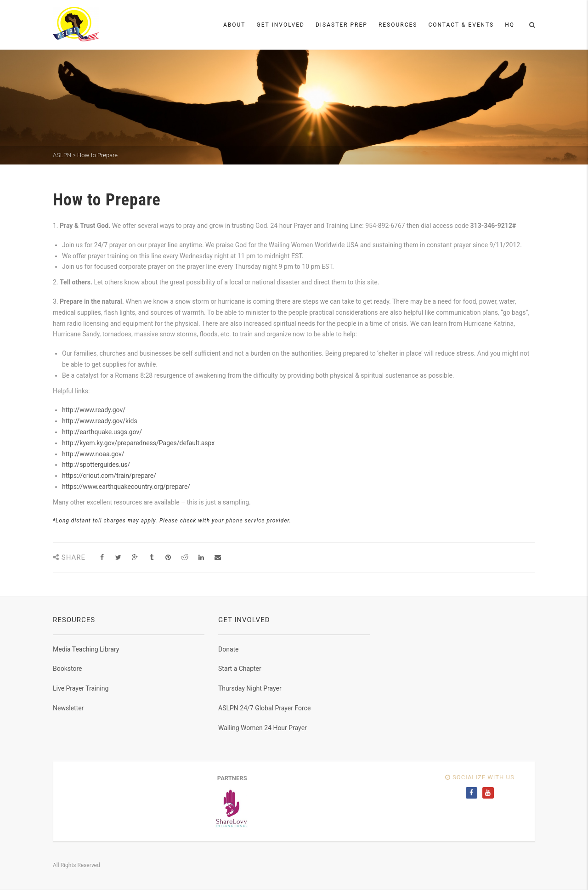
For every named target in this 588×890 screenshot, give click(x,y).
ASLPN (62, 155)
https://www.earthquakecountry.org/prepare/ (126, 487)
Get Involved (281, 25)
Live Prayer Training (81, 688)
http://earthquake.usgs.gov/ (102, 432)
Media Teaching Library (86, 649)
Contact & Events (461, 25)
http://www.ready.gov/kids (100, 421)
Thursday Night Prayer (250, 688)
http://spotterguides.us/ (96, 465)
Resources (398, 25)
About (235, 25)
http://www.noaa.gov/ (93, 454)
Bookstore (67, 669)
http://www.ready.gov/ (94, 410)
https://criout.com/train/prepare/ (109, 476)
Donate (229, 649)
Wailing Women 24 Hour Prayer (263, 728)
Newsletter (68, 708)
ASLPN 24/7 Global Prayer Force (264, 708)
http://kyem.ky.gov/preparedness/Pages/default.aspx (138, 443)
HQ (510, 25)
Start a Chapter (240, 669)
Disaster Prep (342, 25)
